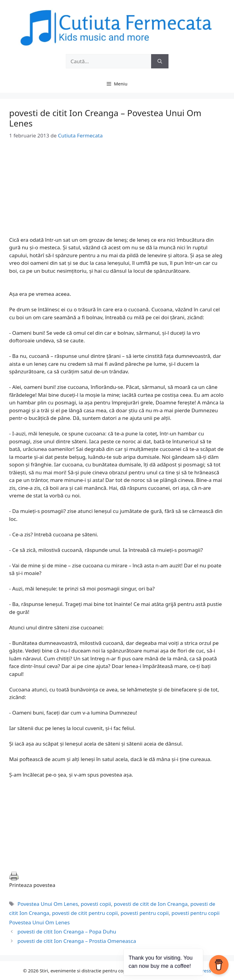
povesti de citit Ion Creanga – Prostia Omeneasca (77, 941)
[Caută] (160, 61)
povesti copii (96, 904)
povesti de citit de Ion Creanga (151, 904)
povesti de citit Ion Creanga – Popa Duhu (67, 932)
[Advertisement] (117, 193)
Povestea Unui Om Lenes (48, 904)
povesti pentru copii (145, 913)
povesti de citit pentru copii (85, 913)
